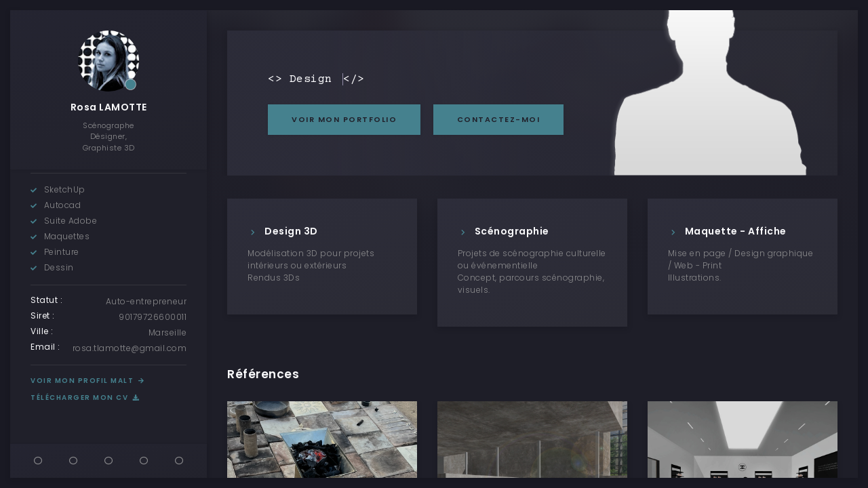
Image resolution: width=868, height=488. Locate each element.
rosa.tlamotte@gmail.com (130, 348)
